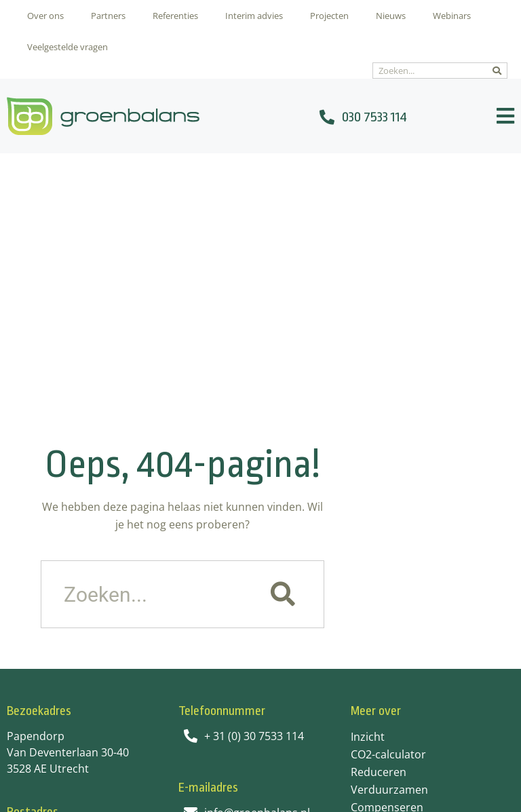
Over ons (45, 16)
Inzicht (368, 486)
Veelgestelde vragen (67, 47)
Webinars (452, 16)
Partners (108, 16)
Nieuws (391, 16)
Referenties (175, 16)
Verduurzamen (389, 539)
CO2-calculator (388, 504)
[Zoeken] (497, 71)
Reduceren (379, 522)
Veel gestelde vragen (404, 575)
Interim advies (254, 16)
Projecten (329, 16)
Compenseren (387, 557)
